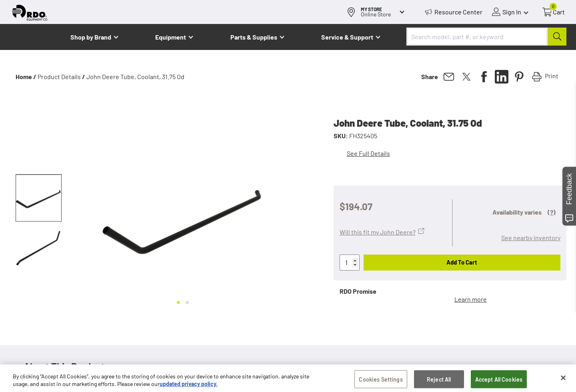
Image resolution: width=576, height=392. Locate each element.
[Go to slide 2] (187, 302)
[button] (39, 198)
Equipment (171, 37)
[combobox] (486, 37)
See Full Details (368, 153)
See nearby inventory (531, 238)
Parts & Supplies (254, 37)
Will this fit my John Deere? (378, 232)
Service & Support (347, 37)
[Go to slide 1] (178, 302)
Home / (26, 77)
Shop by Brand (91, 37)
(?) (552, 212)
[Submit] (557, 37)
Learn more (471, 299)
